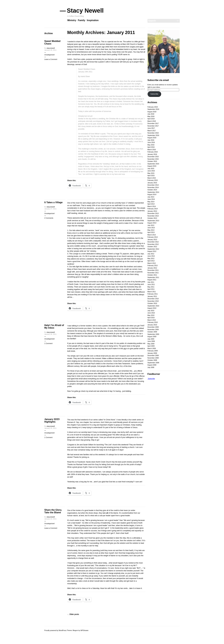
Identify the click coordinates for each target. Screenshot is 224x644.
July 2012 (151, 254)
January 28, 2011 (50, 50)
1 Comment (48, 343)
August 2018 (152, 112)
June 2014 (151, 199)
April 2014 (151, 204)
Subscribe (154, 94)
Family (82, 20)
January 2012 (152, 268)
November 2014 (153, 187)
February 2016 (153, 152)
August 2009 (152, 336)
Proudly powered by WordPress (55, 630)
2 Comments (49, 218)
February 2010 (153, 322)
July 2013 (151, 225)
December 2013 (153, 213)
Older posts (73, 614)
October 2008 (152, 360)
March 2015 (152, 178)
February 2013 (153, 237)
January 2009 (152, 353)
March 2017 (152, 131)
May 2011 (151, 287)
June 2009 (151, 341)
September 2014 (153, 192)
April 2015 (151, 175)
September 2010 (153, 306)
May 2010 (151, 315)
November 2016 (153, 133)
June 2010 (151, 313)
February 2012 (153, 265)
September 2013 (153, 221)
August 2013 (152, 223)
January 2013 (152, 239)
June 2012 (151, 256)
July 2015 (151, 168)
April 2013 (151, 232)
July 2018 (151, 114)
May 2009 (151, 344)
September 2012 (153, 249)
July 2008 (151, 367)
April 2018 (151, 119)
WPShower (84, 630)
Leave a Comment (51, 59)
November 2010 (153, 301)
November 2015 (153, 159)
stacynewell (51, 48)
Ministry (72, 20)
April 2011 (151, 289)
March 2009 (152, 348)
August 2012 (152, 251)
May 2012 (151, 258)
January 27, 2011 (50, 209)
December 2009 (153, 327)
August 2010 (152, 308)
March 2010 (152, 320)
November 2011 (153, 273)
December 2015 (153, 157)
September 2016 (153, 135)
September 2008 (153, 363)
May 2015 (151, 173)
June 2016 (151, 142)
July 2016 (151, 140)
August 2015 (152, 166)
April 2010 (151, 318)
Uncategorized (49, 55)
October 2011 (152, 275)
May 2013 (151, 230)
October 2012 (152, 247)
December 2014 (153, 185)
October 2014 (152, 190)
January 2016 (152, 154)
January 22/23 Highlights (52, 421)
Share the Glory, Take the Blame (53, 511)
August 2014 (152, 194)
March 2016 (152, 150)
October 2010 (152, 303)
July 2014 (151, 197)
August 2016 (152, 138)
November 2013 (153, 216)
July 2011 (151, 282)
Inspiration (93, 20)
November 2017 (153, 126)
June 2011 (151, 284)
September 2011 (153, 277)
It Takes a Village (53, 202)
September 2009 (153, 334)
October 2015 (152, 161)
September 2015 (153, 164)
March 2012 (152, 263)
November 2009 (153, 329)
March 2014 (152, 206)
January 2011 (152, 296)
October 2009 (152, 332)
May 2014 (151, 202)
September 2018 (153, 109)
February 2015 (153, 180)
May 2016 (151, 145)
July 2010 (151, 311)
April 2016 (151, 147)
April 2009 (151, 346)
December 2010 (153, 299)
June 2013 (151, 228)
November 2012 (153, 244)
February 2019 (153, 107)
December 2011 (153, 270)
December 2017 (153, 123)
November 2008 (153, 358)
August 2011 (152, 280)
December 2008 (153, 355)
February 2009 (153, 351)
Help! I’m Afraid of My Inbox (54, 327)
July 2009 (151, 339)
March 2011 (152, 292)
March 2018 (152, 121)
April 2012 (151, 261)
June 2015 (151, 171)
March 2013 (152, 235)
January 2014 (152, 211)
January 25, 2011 (50, 428)
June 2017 (151, 128)
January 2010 (152, 325)
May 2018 (151, 116)
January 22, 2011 (50, 519)
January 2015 (152, 183)
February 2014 (153, 209)
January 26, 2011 (50, 334)
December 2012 (153, 242)
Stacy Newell (86, 11)
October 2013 (152, 218)
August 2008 (152, 365)
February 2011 (153, 294)
